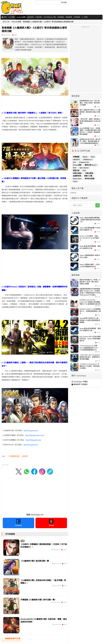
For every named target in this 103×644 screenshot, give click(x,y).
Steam (85, 157)
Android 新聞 (21, 17)
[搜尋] (47, 3)
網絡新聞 (69, 17)
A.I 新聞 (85, 17)
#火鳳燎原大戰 (14, 456)
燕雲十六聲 (88, 176)
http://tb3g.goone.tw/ (33, 440)
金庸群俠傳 (77, 176)
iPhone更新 (77, 165)
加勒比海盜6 (78, 173)
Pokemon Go (84, 162)
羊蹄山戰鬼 (89, 173)
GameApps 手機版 (80, 382)
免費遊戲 (76, 157)
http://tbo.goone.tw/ (31, 445)
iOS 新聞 (12, 17)
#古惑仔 (25, 456)
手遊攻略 (39, 17)
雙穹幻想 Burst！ (91, 165)
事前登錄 (30, 17)
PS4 (84, 170)
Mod (75, 168)
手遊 (23, 541)
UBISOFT (77, 159)
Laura (75, 181)
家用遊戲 (61, 17)
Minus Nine (77, 179)
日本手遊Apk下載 (50, 17)
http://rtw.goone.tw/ (31, 431)
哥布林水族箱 (90, 179)
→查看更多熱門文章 (12, 639)
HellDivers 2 (88, 159)
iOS (75, 162)
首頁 (4, 17)
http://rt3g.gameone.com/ (35, 435)
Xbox (93, 157)
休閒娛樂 (77, 17)
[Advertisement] (35, 270)
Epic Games (84, 168)
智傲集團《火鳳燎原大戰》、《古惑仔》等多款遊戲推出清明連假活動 (48, 22)
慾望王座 (76, 170)
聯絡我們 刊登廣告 (80, 384)
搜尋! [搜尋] (64, 2)
